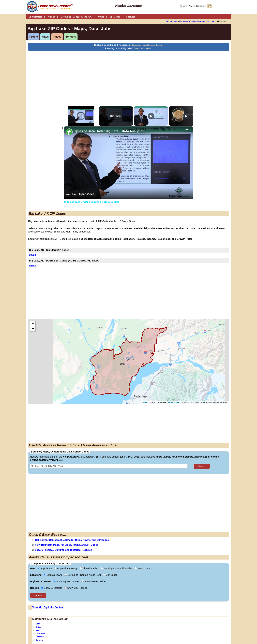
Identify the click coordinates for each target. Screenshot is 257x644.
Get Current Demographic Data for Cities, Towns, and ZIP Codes (72, 540)
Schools (71, 37)
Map (38, 630)
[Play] (151, 116)
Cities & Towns (53, 575)
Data (38, 624)
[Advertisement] (101, 76)
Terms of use (174, 402)
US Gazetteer (35, 17)
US (168, 21)
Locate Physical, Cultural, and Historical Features (64, 550)
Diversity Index (89, 568)
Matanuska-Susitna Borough (192, 21)
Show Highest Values (66, 581)
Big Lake (211, 21)
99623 (33, 255)
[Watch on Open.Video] (80, 194)
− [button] (33, 329)
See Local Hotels (143, 48)
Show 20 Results (52, 588)
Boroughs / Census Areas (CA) (77, 17)
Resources (136, 45)
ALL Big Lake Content (153, 45)
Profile (34, 37)
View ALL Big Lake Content (48, 607)
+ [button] (33, 324)
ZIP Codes (115, 17)
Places (57, 37)
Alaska (51, 17)
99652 (33, 266)
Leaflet (144, 402)
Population (45, 568)
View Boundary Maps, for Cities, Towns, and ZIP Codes (67, 545)
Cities (101, 17)
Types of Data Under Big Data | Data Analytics (109, 131)
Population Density (66, 568)
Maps (45, 37)
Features (131, 17)
